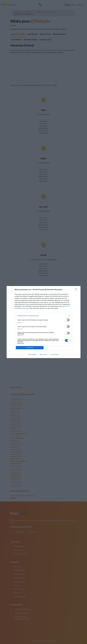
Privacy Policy (54, 354)
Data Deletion (33, 354)
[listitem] (44, 316)
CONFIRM (30, 348)
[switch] (67, 320)
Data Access (43, 354)
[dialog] (44, 322)
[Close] (77, 290)
